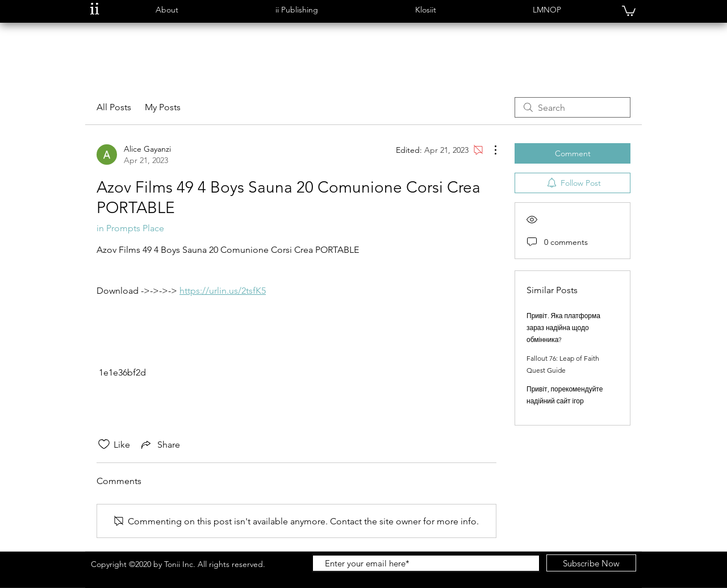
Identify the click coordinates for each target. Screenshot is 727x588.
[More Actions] (490, 150)
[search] (573, 107)
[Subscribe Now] (591, 563)
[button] (167, 10)
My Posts (163, 107)
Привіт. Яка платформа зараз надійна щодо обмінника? (563, 328)
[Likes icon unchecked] (104, 444)
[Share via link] (160, 444)
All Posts (114, 107)
